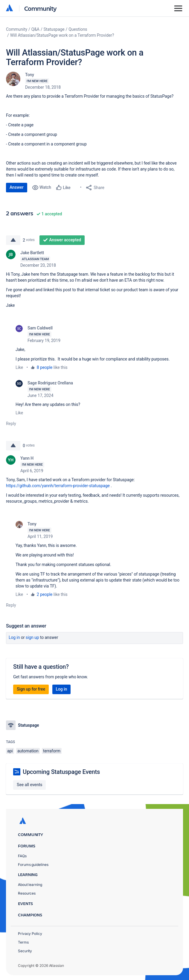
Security (25, 951)
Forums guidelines (33, 865)
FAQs (22, 856)
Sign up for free (31, 689)
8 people (45, 367)
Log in (14, 637)
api (10, 751)
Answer (17, 187)
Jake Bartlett (32, 253)
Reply (11, 424)
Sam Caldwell (40, 328)
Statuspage (54, 29)
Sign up (32, 637)
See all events (29, 785)
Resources (27, 893)
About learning (30, 885)
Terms (23, 942)
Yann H (27, 458)
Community (41, 8)
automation (28, 751)
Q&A (35, 29)
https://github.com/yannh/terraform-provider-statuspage (58, 486)
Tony (30, 75)
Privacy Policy (30, 934)
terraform (52, 751)
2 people (45, 594)
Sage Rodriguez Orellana (50, 383)
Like (19, 367)
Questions (78, 29)
